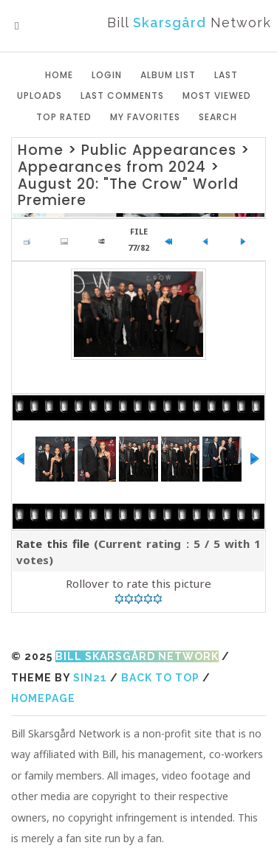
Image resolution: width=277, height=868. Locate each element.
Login (107, 75)
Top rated (64, 117)
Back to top (160, 678)
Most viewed (217, 96)
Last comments (122, 96)
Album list (168, 75)
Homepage (43, 698)
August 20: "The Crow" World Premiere (128, 192)
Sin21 (90, 678)
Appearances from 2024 (112, 167)
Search (218, 117)
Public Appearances (159, 150)
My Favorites (145, 117)
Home (59, 75)
